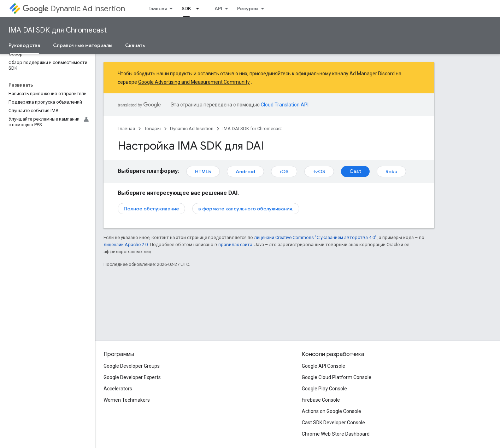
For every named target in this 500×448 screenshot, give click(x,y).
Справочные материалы (83, 45)
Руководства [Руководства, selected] (24, 45)
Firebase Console (321, 400)
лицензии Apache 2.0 (126, 245)
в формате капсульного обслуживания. (246, 209)
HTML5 (203, 171)
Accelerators (118, 389)
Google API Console (323, 366)
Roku (391, 171)
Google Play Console (324, 389)
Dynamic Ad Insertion (74, 9)
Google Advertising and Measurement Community (194, 82)
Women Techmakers (127, 400)
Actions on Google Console (331, 411)
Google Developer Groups (132, 366)
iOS (284, 171)
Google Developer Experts (132, 377)
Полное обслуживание (151, 209)
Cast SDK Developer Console (333, 423)
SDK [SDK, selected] (186, 8)
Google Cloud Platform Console (337, 377)
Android (245, 171)
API (218, 8)
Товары (152, 129)
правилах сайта (235, 245)
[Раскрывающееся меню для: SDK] (200, 8)
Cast (355, 171)
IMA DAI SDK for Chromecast (252, 129)
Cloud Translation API (285, 105)
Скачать (135, 45)
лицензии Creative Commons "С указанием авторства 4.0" (315, 237)
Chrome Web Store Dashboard (336, 434)
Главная (158, 8)
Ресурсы (248, 8)
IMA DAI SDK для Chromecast (58, 30)
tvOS (319, 171)
